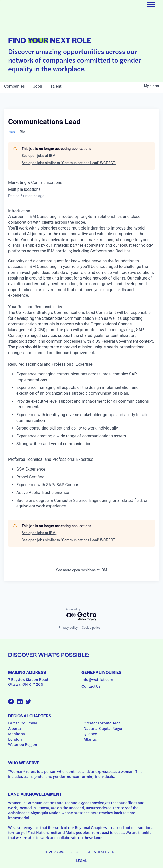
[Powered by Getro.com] (81, 615)
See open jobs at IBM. (39, 156)
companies (14, 86)
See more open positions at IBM (81, 570)
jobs (38, 86)
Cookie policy (91, 628)
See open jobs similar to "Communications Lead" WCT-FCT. (69, 163)
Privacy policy (68, 628)
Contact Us (91, 686)
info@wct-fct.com (97, 679)
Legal (81, 860)
